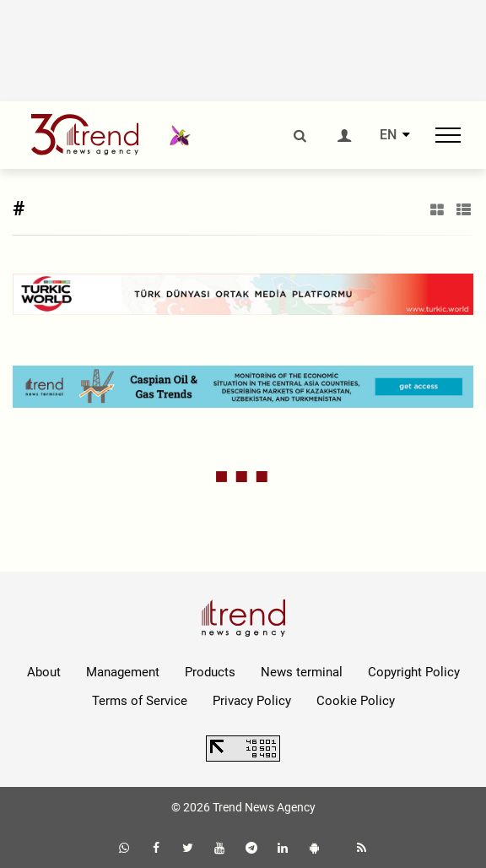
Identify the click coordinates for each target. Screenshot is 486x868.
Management (123, 672)
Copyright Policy (414, 672)
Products (210, 672)
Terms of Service (140, 701)
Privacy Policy (252, 701)
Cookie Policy (356, 701)
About (44, 672)
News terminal (302, 672)
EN (388, 135)
